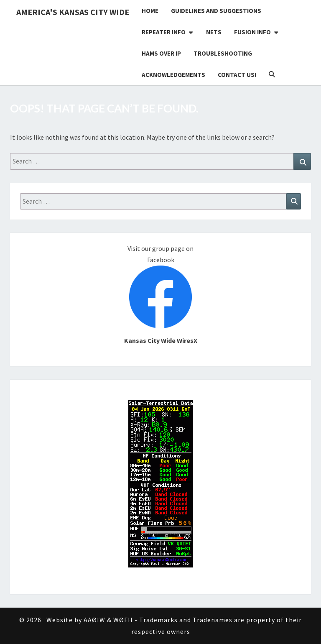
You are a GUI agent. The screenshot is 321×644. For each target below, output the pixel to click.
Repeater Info (164, 32)
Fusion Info (252, 32)
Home (150, 11)
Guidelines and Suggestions (216, 11)
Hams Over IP (161, 53)
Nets (214, 32)
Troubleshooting (223, 53)
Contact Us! (237, 75)
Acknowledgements (173, 75)
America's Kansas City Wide (73, 12)
